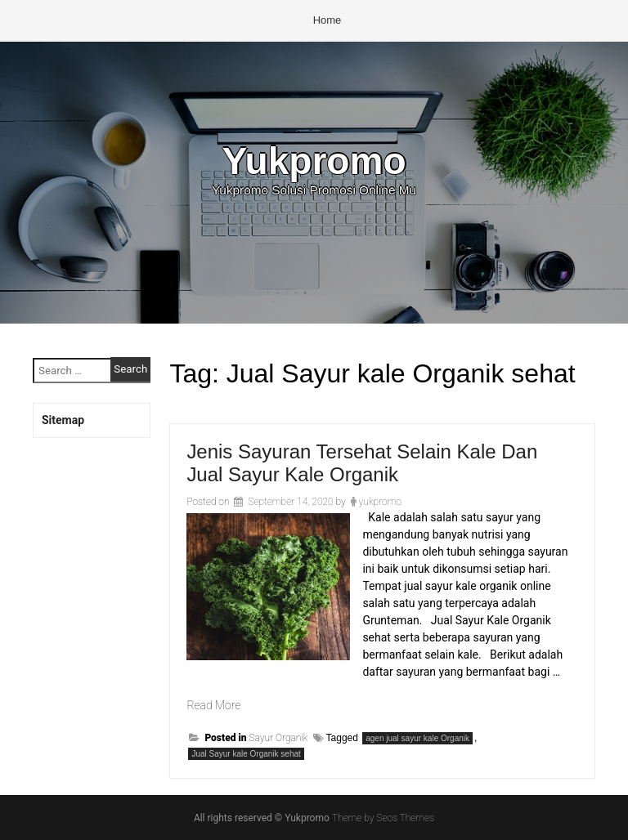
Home (327, 20)
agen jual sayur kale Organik (417, 738)
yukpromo (380, 502)
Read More (213, 705)
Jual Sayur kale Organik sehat (246, 754)
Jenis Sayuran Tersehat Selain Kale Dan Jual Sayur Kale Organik (362, 463)
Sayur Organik (278, 738)
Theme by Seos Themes (383, 818)
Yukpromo (314, 161)
